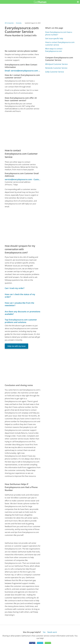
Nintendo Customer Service (56, 68)
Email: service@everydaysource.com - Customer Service (23, 71)
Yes (44, 632)
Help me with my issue (16, 346)
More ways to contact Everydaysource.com (54, 50)
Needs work (52, 632)
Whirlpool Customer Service (56, 64)
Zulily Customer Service (55, 72)
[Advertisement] (23, 131)
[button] (78, 2)
